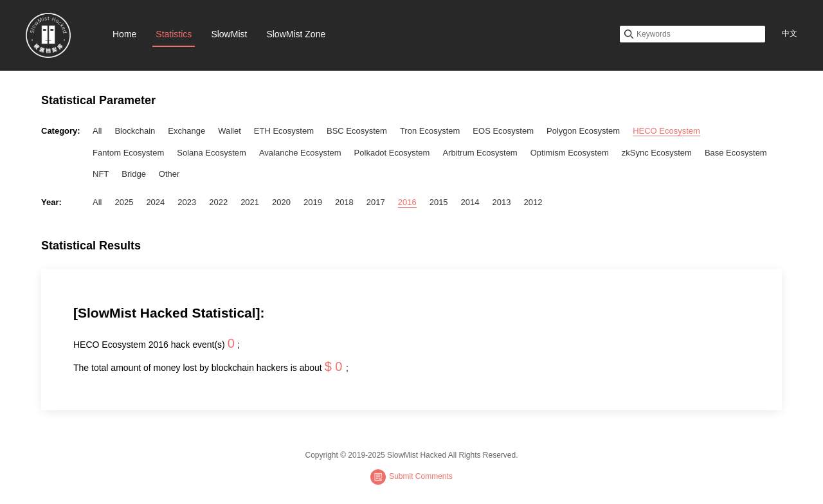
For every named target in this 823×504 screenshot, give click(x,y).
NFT (101, 174)
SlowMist (229, 34)
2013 (502, 202)
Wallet (230, 131)
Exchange (186, 131)
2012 (533, 202)
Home (124, 34)
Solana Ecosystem (212, 153)
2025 (124, 202)
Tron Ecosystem (430, 131)
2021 (250, 202)
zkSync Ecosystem (657, 153)
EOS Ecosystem (503, 131)
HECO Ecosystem (666, 131)
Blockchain (135, 131)
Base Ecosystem (736, 153)
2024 (155, 202)
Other (169, 174)
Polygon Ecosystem (583, 131)
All (97, 131)
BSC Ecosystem (357, 131)
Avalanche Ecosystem (300, 153)
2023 (187, 202)
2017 (376, 202)
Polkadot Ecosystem (392, 153)
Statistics (174, 34)
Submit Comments (411, 477)
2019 (313, 202)
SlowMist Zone (296, 34)
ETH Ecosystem (284, 131)
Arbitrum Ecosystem (480, 153)
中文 (790, 33)
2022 (218, 202)
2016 (407, 202)
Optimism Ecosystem (570, 153)
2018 (344, 202)
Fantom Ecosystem (128, 153)
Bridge (134, 174)
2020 (281, 202)
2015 (439, 202)
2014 (470, 202)
